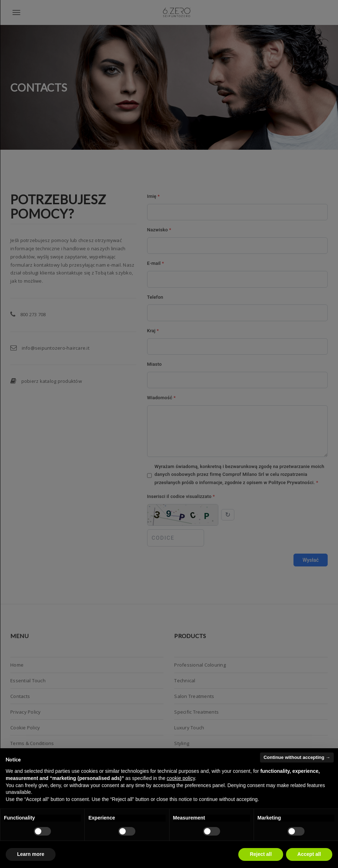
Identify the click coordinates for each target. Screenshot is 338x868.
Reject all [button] (261, 854)
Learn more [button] (31, 854)
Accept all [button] (309, 854)
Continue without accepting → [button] (297, 757)
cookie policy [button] (181, 778)
